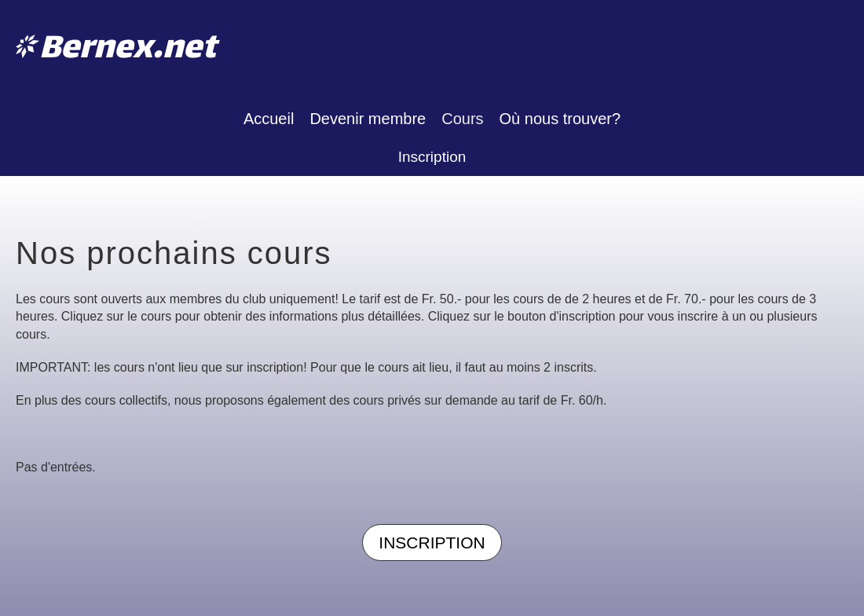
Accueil (269, 119)
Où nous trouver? (560, 119)
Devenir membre (368, 119)
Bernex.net (128, 50)
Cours (462, 119)
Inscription (432, 157)
